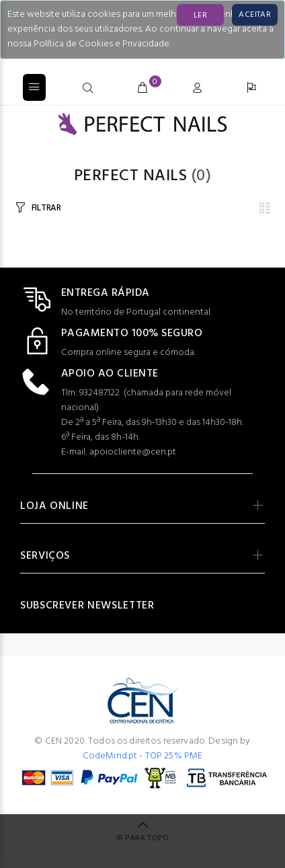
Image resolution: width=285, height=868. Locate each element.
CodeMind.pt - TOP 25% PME (143, 756)
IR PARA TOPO (142, 838)
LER (200, 15)
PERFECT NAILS (130, 176)
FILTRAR (46, 208)
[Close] (255, 15)
